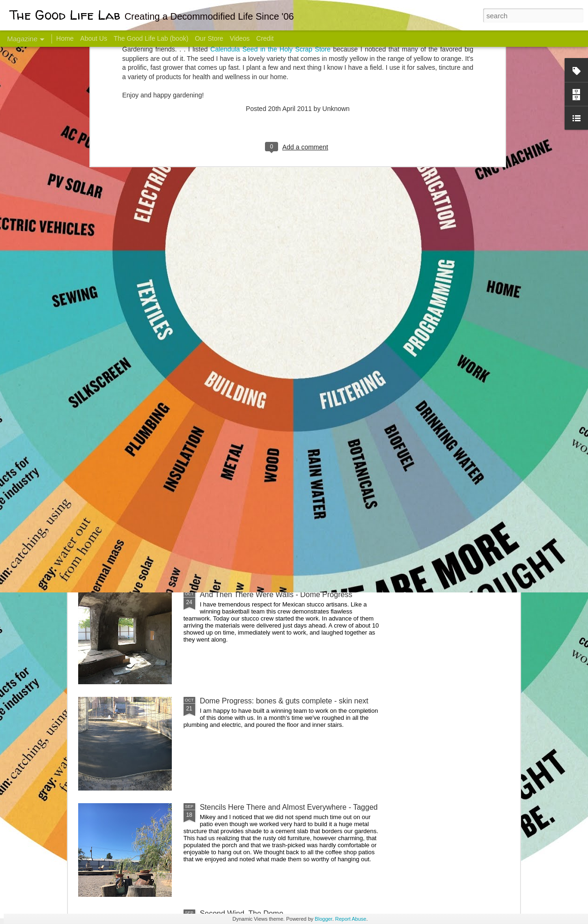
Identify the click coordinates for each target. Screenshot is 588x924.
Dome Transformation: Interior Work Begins (272, 447)
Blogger (323, 919)
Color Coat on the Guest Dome (146, 554)
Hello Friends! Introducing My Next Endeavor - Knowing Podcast (128, 381)
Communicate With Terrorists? (237, 373)
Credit (265, 38)
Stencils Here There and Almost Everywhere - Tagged (289, 807)
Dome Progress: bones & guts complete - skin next (284, 701)
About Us (94, 38)
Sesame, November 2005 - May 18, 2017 (350, 373)
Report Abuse (351, 919)
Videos (240, 38)
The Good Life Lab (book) (151, 38)
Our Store (209, 38)
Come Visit (445, 368)
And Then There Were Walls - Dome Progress (276, 595)
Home (65, 38)
